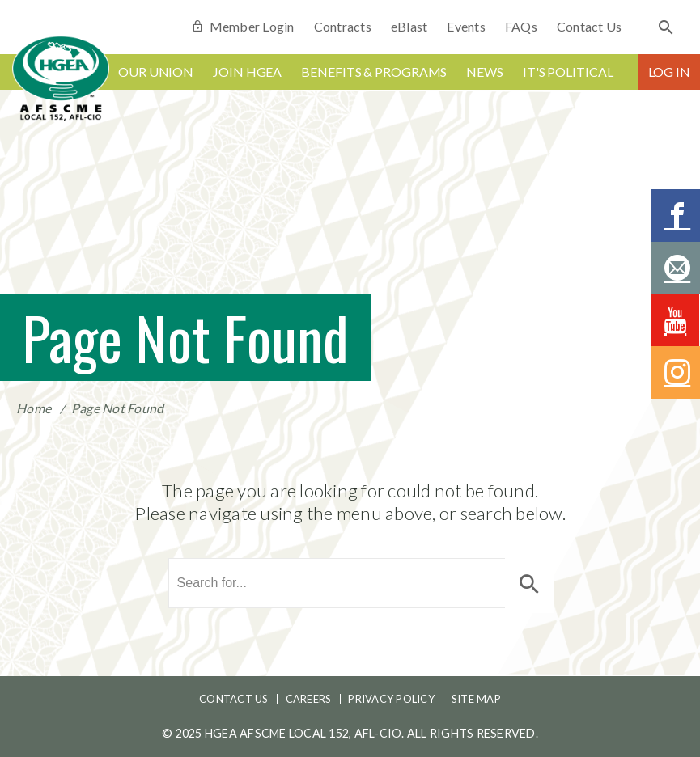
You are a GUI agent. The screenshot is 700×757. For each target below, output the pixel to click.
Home (34, 408)
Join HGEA (247, 72)
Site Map (476, 699)
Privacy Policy (391, 699)
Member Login (242, 26)
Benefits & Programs (374, 72)
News (485, 72)
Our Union (156, 72)
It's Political (568, 72)
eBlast (409, 26)
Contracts (343, 26)
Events (466, 26)
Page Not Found (118, 408)
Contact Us (590, 26)
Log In (669, 72)
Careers (309, 699)
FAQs (521, 26)
